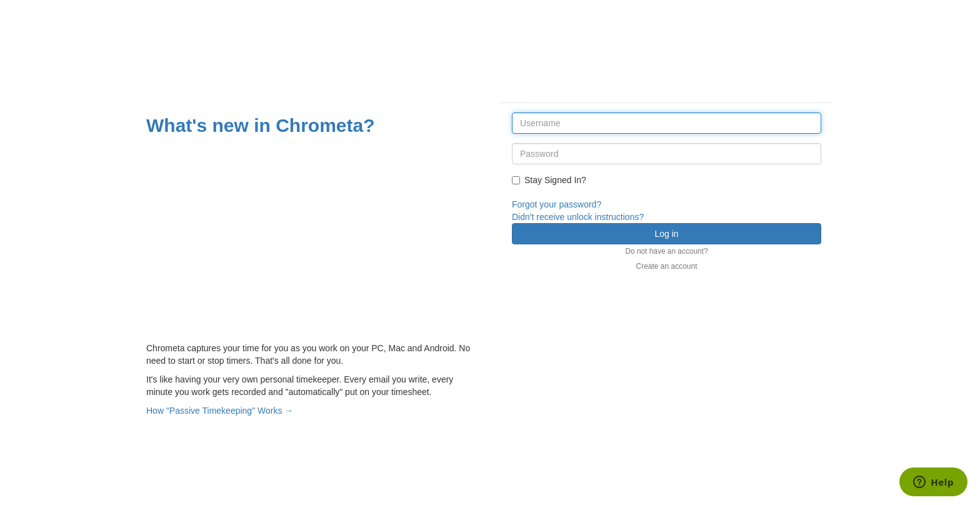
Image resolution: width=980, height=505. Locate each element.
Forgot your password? (557, 204)
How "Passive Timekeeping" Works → (220, 411)
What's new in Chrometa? (261, 125)
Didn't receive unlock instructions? (578, 217)
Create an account (666, 266)
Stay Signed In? (549, 180)
